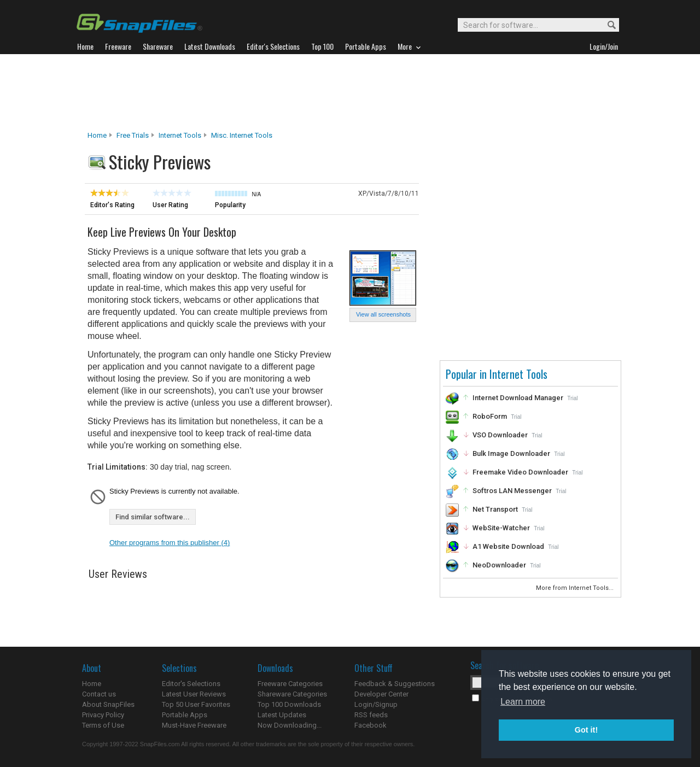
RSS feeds (371, 715)
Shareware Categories (292, 694)
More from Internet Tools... (576, 588)
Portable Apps (185, 715)
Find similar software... (153, 517)
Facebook (371, 725)
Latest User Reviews (194, 694)
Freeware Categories (290, 684)
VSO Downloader (500, 435)
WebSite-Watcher (501, 528)
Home (97, 135)
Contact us (99, 694)
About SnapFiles (108, 704)
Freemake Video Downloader (520, 472)
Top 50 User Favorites (196, 704)
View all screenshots (383, 314)
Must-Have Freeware (194, 725)
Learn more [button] (523, 702)
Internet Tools (180, 135)
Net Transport (495, 509)
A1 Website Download (508, 546)
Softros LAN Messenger (512, 491)
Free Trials (133, 135)
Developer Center (381, 694)
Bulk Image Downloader (511, 453)
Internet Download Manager (518, 398)
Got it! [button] (586, 730)
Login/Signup (376, 704)
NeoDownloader (499, 565)
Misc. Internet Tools (242, 135)
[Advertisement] (350, 92)
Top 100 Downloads (289, 704)
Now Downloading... (290, 725)
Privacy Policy (103, 715)
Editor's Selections (191, 684)
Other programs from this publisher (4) (170, 543)
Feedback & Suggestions (395, 684)
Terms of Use (103, 725)
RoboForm (490, 416)
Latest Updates (282, 715)
